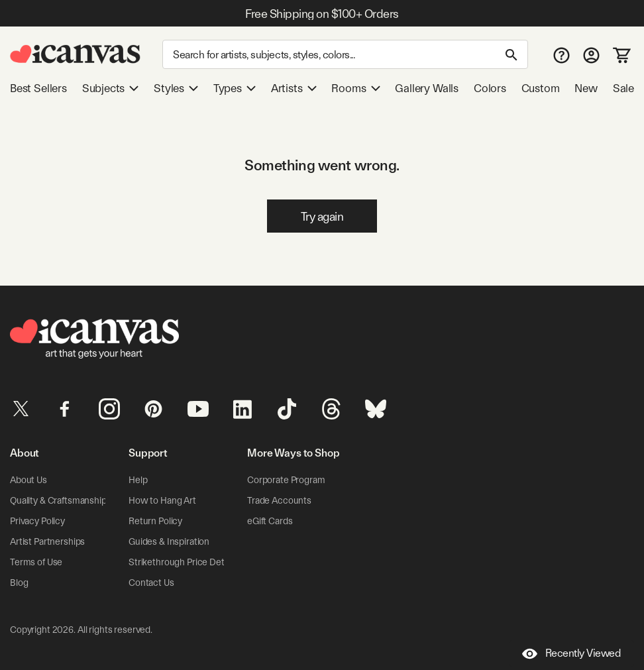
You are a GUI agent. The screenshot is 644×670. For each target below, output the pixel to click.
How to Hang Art (162, 500)
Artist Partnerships (47, 541)
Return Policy (155, 521)
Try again (322, 216)
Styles (176, 88)
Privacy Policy (37, 521)
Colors (490, 88)
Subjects (111, 88)
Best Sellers (38, 88)
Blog (19, 583)
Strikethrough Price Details (183, 562)
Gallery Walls (427, 88)
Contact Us (151, 583)
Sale (623, 88)
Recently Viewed (571, 654)
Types (235, 88)
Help (138, 480)
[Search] (345, 54)
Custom (541, 88)
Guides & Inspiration (169, 541)
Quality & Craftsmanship (58, 500)
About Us (28, 480)
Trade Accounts (279, 500)
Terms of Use (36, 562)
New (586, 88)
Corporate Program (286, 480)
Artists (294, 88)
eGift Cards (270, 521)
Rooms (355, 88)
